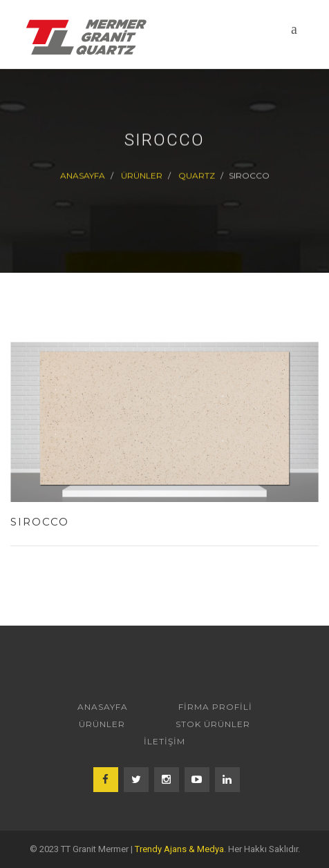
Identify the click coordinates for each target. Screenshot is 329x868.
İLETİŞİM (164, 741)
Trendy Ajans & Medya (179, 849)
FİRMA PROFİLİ (215, 707)
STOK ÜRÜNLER (213, 724)
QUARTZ (197, 176)
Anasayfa (83, 176)
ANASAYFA (103, 707)
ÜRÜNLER (142, 176)
